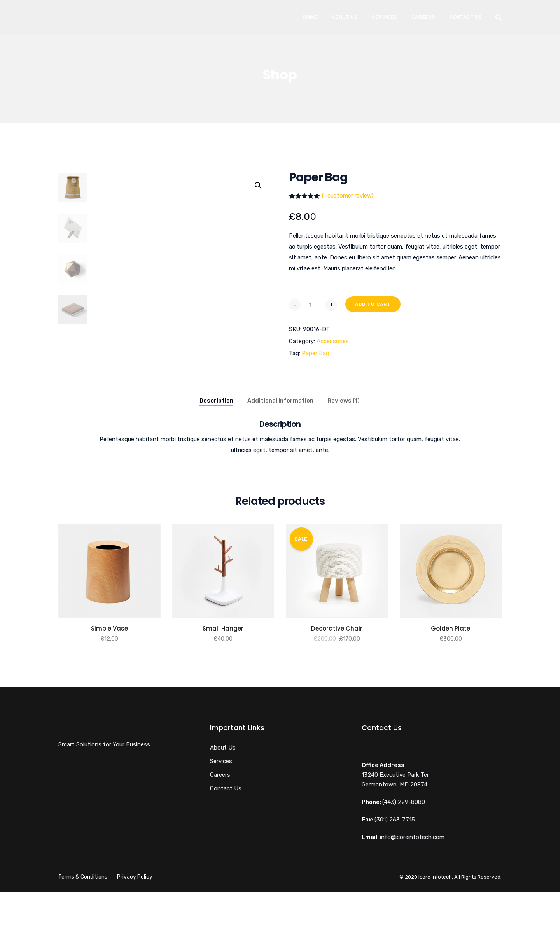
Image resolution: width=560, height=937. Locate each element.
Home (310, 17)
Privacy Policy (135, 922)
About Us (345, 17)
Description (216, 446)
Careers (423, 17)
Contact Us (466, 17)
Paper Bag (316, 353)
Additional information (280, 446)
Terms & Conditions (83, 922)
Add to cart (373, 304)
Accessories (333, 341)
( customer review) (348, 196)
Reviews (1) (344, 446)
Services (384, 17)
